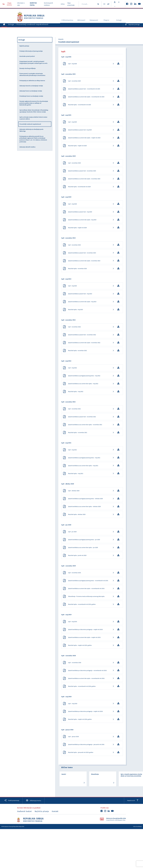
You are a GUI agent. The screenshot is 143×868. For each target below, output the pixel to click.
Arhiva (62, 4)
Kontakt (56, 834)
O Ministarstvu (66, 21)
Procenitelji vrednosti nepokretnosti (30, 124)
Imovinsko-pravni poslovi (27, 56)
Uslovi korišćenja (137, 849)
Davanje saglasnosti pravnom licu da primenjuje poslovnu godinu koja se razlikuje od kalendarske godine (34, 103)
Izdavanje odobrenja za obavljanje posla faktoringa (31, 130)
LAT (108, 4)
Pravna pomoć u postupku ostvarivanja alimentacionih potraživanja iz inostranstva (32, 74)
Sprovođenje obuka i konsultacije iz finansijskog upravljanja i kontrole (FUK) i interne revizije (34, 111)
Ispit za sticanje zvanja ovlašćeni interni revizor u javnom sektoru (33, 118)
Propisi (107, 21)
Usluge (120, 21)
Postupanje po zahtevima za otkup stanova (32, 81)
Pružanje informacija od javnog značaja (31, 51)
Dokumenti (94, 21)
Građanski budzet (25, 834)
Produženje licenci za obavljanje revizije (31, 96)
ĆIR (104, 4)
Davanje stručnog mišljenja (28, 68)
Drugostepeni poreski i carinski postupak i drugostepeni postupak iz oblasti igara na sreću (33, 62)
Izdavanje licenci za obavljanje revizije (31, 91)
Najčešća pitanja (24, 46)
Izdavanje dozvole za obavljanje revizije (31, 86)
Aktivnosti (81, 21)
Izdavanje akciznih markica (27, 147)
